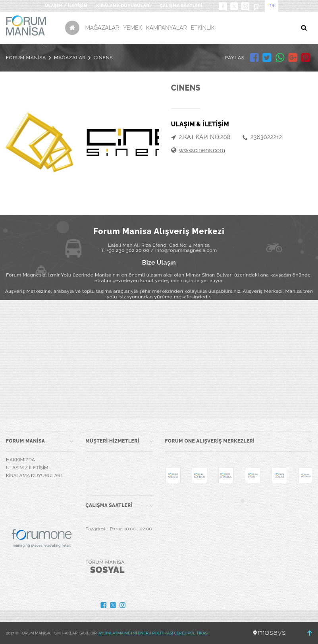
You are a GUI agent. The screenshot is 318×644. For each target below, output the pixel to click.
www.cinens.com (202, 150)
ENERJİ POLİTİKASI (155, 633)
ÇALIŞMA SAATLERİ (181, 6)
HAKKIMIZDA (20, 460)
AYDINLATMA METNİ (118, 633)
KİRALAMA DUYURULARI (123, 6)
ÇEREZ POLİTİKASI (191, 633)
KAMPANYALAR (167, 28)
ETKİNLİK (202, 28)
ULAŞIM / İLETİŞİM (66, 6)
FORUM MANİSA (26, 58)
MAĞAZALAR (102, 28)
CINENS (103, 58)
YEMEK (132, 28)
